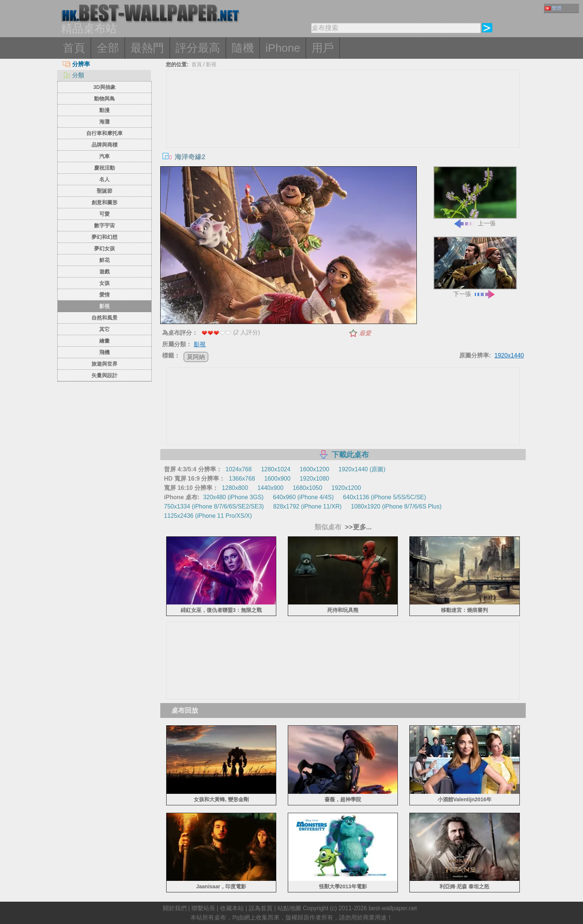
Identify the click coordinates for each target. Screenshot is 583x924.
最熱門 (147, 48)
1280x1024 (276, 469)
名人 (104, 179)
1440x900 (270, 488)
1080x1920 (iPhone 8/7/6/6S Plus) (396, 506)
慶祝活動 (104, 168)
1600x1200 (314, 469)
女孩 (104, 283)
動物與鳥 (104, 99)
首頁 (74, 48)
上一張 (475, 197)
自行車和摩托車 (104, 133)
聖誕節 (104, 191)
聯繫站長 (203, 908)
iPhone (283, 48)
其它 (104, 329)
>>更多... (357, 527)
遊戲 (104, 272)
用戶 (323, 48)
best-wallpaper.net (393, 908)
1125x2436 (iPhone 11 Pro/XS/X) (208, 516)
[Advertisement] (343, 126)
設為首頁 (261, 908)
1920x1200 (346, 488)
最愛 (365, 333)
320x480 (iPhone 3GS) (233, 497)
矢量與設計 (104, 375)
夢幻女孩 (104, 248)
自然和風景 (104, 318)
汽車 (104, 156)
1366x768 (242, 479)
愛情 (104, 295)
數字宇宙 (104, 225)
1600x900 (277, 479)
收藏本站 (232, 908)
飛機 (104, 352)
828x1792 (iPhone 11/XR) (307, 506)
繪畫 (104, 341)
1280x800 (235, 488)
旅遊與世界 (104, 364)
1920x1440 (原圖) (362, 469)
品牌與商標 (104, 145)
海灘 (104, 122)
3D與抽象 (104, 87)
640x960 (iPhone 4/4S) (303, 497)
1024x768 (239, 469)
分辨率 (76, 64)
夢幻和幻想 (104, 237)
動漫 (104, 110)
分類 (73, 75)
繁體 (553, 8)
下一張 (475, 267)
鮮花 (104, 260)
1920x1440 (509, 355)
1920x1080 (314, 479)
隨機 (243, 48)
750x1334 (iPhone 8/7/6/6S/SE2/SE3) (214, 506)
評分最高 (198, 48)
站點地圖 (289, 908)
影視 (104, 306)
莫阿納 (196, 357)
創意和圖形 (104, 202)
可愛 (104, 214)
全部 (108, 48)
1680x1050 (307, 488)
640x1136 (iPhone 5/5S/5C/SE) (385, 497)
